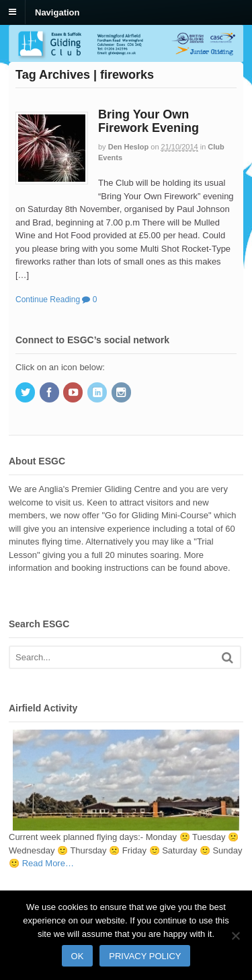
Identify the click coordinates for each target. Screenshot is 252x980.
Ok (78, 956)
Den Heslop (129, 147)
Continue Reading (48, 300)
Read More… (48, 864)
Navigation (57, 12)
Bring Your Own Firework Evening (149, 121)
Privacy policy (145, 956)
